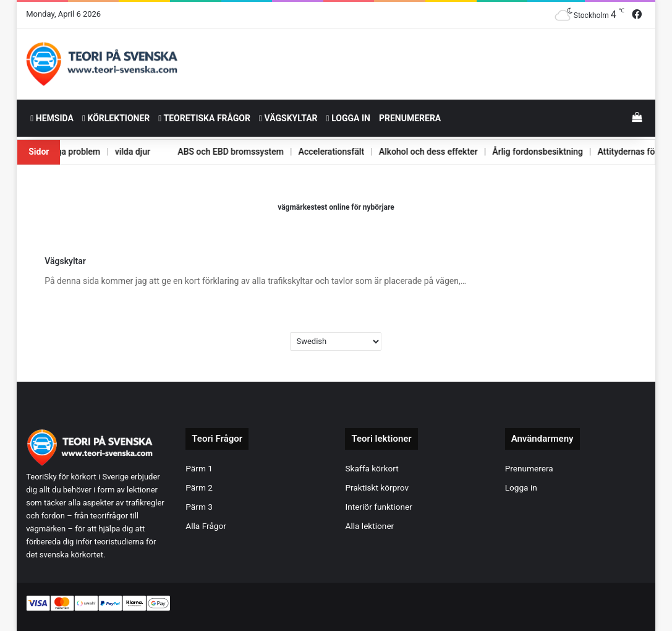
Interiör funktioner (378, 507)
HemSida (52, 118)
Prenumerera (410, 118)
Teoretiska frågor (204, 118)
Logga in (348, 118)
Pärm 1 (199, 468)
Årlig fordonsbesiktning (526, 152)
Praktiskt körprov (377, 487)
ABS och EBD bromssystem (212, 152)
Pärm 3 (199, 507)
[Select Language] (336, 341)
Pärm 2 (199, 487)
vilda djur (111, 152)
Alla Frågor (206, 526)
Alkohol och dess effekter (414, 152)
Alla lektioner (369, 526)
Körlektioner (116, 118)
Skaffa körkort (372, 468)
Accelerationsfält (315, 152)
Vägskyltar (288, 118)
